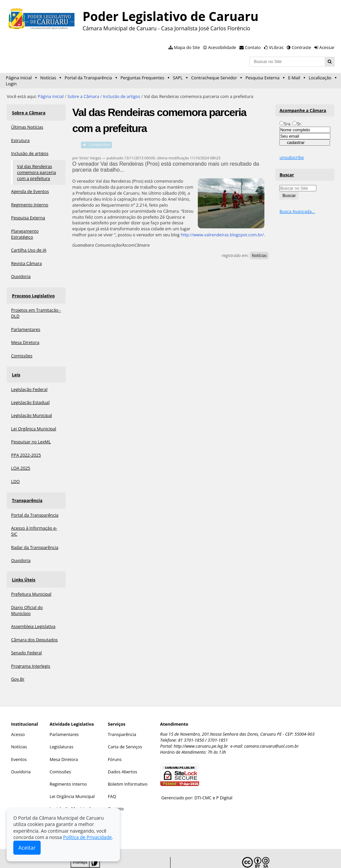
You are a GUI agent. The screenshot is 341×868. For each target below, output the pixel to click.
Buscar (287, 175)
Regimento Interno (68, 763)
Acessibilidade (222, 47)
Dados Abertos (123, 750)
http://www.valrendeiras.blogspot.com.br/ (222, 235)
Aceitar (27, 848)
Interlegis (152, 852)
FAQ (112, 775)
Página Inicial (19, 78)
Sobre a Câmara (83, 96)
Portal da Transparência (88, 78)
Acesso (18, 713)
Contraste (301, 47)
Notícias (48, 78)
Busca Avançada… (297, 211)
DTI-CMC (203, 776)
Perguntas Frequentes (142, 78)
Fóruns (115, 738)
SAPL (178, 78)
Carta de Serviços (125, 725)
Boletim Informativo (128, 763)
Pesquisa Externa (262, 78)
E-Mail (294, 78)
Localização (320, 78)
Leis (15, 364)
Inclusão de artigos (122, 96)
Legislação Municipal (70, 787)
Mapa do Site (187, 47)
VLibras (276, 47)
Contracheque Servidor (214, 78)
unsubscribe (292, 157)
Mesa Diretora (64, 738)
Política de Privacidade (87, 837)
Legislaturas (61, 725)
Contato (253, 47)
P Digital (224, 776)
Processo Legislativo (32, 289)
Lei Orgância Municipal (72, 775)
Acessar (327, 47)
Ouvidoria (21, 750)
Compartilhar (100, 145)
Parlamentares (64, 713)
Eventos (19, 738)
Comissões (60, 750)
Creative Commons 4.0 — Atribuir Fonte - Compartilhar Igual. (278, 855)
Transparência (26, 485)
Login (11, 84)
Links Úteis (23, 560)
